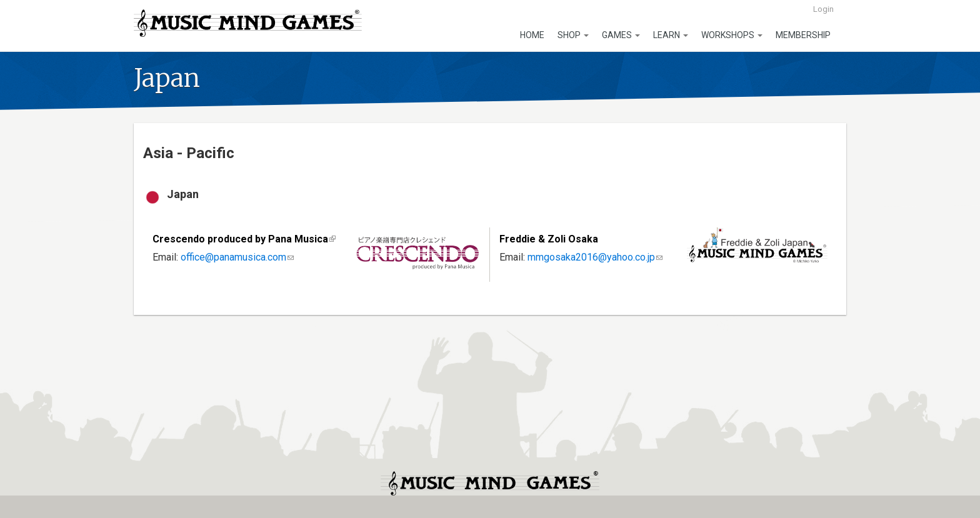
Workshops (732, 35)
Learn (671, 35)
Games (621, 35)
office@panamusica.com (237, 257)
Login (823, 9)
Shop (573, 35)
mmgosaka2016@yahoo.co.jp (595, 257)
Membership (803, 35)
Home (532, 35)
